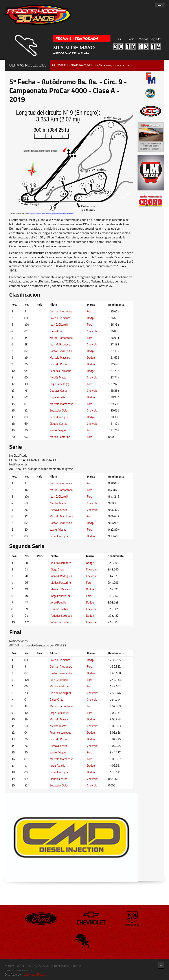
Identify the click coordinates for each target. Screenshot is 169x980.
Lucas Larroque (59, 417)
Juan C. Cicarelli (59, 325)
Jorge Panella (58, 397)
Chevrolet (93, 331)
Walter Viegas (58, 430)
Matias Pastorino (60, 437)
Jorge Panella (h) (59, 384)
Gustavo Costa (58, 391)
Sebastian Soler (59, 410)
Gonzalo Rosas (59, 364)
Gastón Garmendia (61, 351)
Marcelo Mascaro (60, 358)
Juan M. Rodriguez (61, 344)
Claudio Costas (59, 424)
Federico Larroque (61, 371)
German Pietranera (61, 311)
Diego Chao (57, 331)
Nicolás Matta (58, 377)
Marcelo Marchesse (61, 404)
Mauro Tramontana (61, 338)
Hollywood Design (34, 974)
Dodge (91, 318)
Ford (90, 311)
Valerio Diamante (60, 318)
